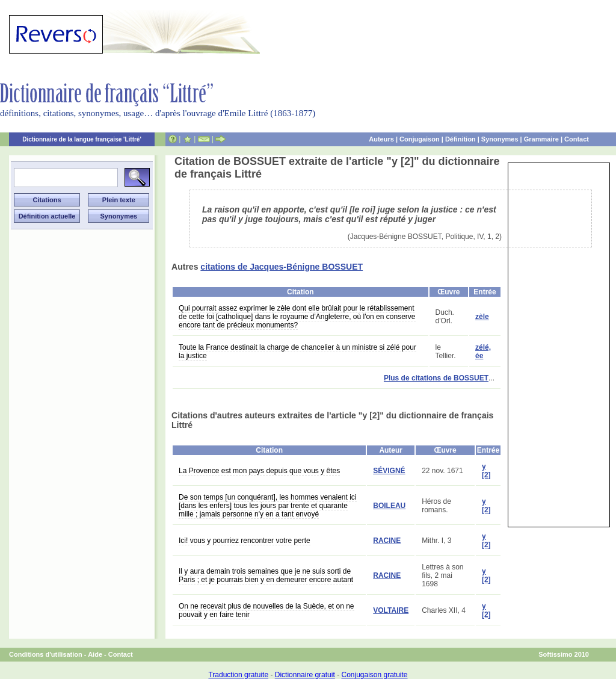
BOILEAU (389, 506)
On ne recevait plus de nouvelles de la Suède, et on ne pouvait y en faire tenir (266, 610)
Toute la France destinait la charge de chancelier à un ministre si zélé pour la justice (297, 352)
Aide (95, 654)
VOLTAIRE (391, 610)
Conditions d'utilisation (46, 654)
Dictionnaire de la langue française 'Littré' (82, 139)
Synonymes (500, 139)
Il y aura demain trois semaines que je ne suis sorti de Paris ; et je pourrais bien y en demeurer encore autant (266, 575)
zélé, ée (483, 352)
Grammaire (541, 139)
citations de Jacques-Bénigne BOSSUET (282, 267)
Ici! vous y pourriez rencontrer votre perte (245, 541)
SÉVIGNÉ (389, 471)
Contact (577, 139)
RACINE (387, 541)
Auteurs (381, 139)
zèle (482, 317)
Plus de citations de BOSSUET (436, 378)
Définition (460, 139)
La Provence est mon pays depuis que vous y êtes (259, 471)
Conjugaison (420, 139)
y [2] (486, 471)
